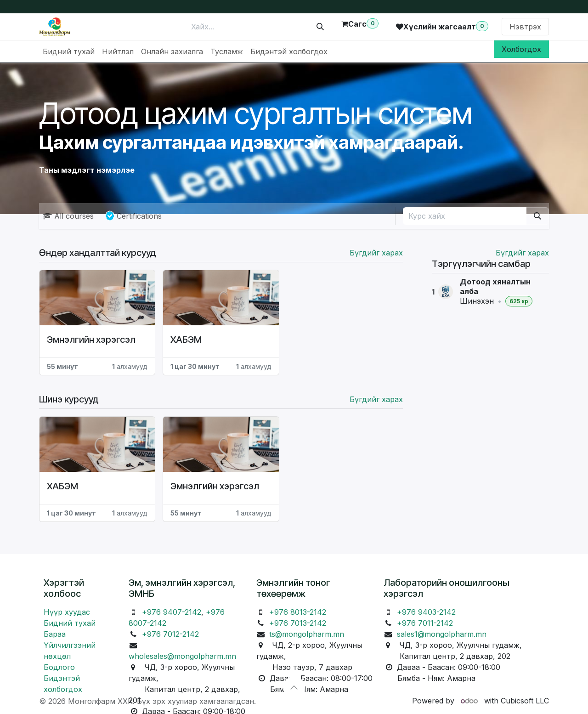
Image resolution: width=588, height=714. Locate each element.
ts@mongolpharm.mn (307, 634)
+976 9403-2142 (426, 612)
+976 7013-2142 (298, 623)
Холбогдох (521, 49)
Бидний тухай (70, 623)
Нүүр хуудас (67, 612)
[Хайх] (320, 27)
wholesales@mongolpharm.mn (182, 656)
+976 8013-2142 (298, 612)
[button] (294, 687)
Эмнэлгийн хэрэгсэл (91, 340)
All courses (68, 216)
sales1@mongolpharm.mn (442, 634)
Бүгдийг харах (522, 253)
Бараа (55, 634)
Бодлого (59, 667)
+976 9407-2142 (172, 612)
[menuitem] (69, 51)
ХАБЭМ (186, 340)
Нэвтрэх (525, 27)
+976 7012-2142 (170, 634)
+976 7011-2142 (425, 623)
